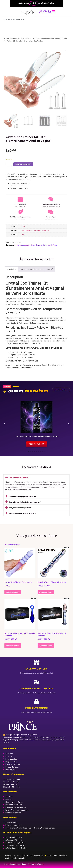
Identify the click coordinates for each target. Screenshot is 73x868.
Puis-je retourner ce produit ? (20, 508)
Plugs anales (40, 38)
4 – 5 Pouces (26, 231)
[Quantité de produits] (9, 164)
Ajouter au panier (23, 164)
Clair (23, 226)
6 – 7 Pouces (45, 231)
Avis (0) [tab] (50, 269)
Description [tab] (11, 269)
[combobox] (36, 20)
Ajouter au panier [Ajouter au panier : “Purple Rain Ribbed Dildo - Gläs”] (13, 592)
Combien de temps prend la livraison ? (23, 496)
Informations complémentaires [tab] (31, 269)
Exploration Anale (27, 38)
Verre (24, 235)
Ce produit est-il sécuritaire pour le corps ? (25, 502)
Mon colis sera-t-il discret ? (19, 478)
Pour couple (15, 38)
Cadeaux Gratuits (37, 669)
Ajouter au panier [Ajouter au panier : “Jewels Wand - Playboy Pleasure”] (46, 592)
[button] (66, 50)
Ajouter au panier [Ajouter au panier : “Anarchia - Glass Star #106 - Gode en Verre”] (13, 645)
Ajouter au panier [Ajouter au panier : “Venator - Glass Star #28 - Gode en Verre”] (46, 645)
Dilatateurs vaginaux (22, 245)
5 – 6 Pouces (36, 231)
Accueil (6, 38)
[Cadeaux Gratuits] (37, 662)
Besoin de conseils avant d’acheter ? (22, 513)
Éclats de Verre (36, 245)
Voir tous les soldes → (61, 390)
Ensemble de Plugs (53, 38)
